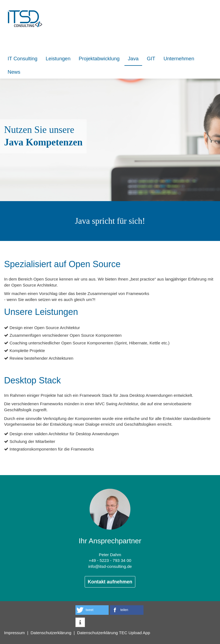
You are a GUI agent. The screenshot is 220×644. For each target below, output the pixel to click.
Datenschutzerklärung (51, 633)
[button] (92, 610)
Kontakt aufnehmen (110, 582)
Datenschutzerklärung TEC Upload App (114, 633)
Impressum (14, 633)
